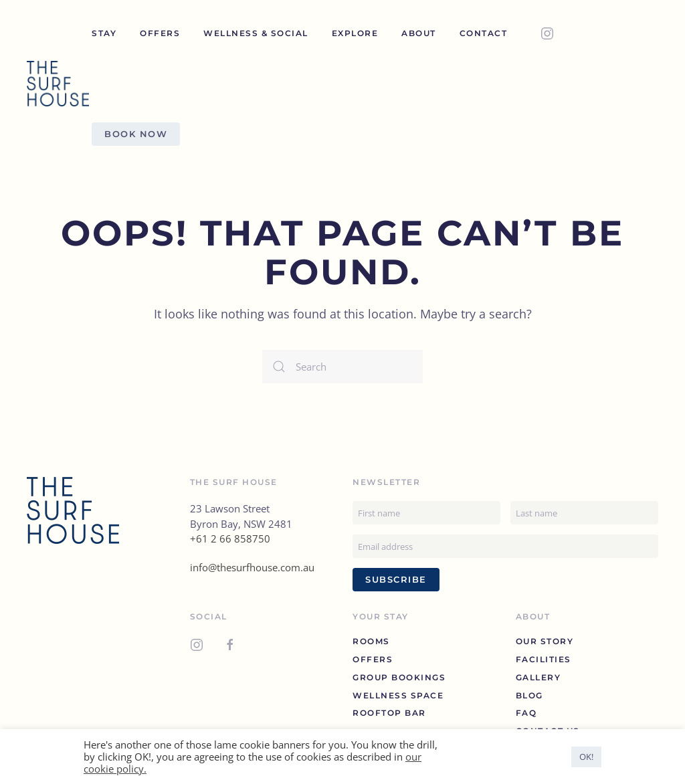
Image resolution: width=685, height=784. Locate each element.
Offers (160, 33)
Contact (484, 33)
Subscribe (396, 579)
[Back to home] (59, 84)
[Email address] (505, 546)
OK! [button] (586, 757)
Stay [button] (104, 33)
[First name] (426, 513)
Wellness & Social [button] (256, 33)
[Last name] (584, 513)
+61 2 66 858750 (230, 538)
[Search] (342, 367)
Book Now (136, 134)
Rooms (371, 641)
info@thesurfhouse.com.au (252, 567)
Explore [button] (355, 33)
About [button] (419, 33)
